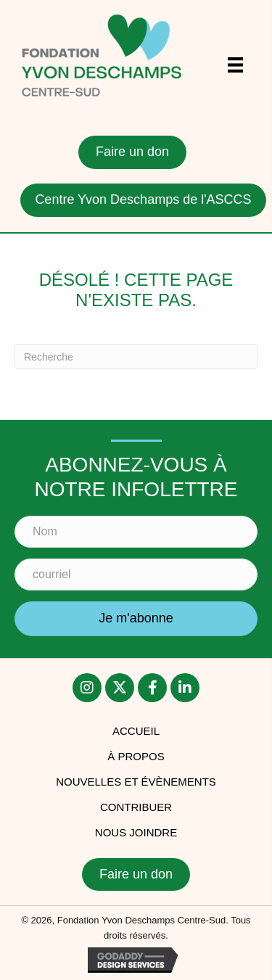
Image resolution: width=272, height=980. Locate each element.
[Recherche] (136, 357)
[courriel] (136, 575)
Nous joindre (136, 832)
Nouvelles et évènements (136, 782)
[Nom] (136, 532)
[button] (136, 619)
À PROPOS (136, 756)
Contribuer (136, 807)
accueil (136, 731)
